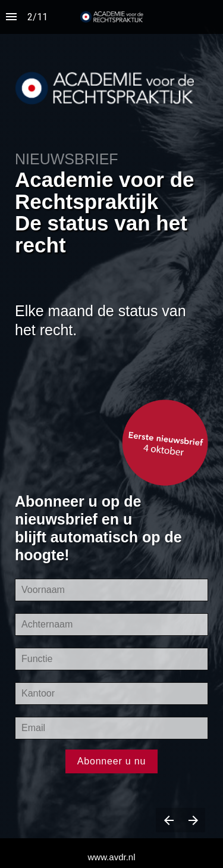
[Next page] (193, 820)
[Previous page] (168, 820)
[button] (112, 17)
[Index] (11, 17)
